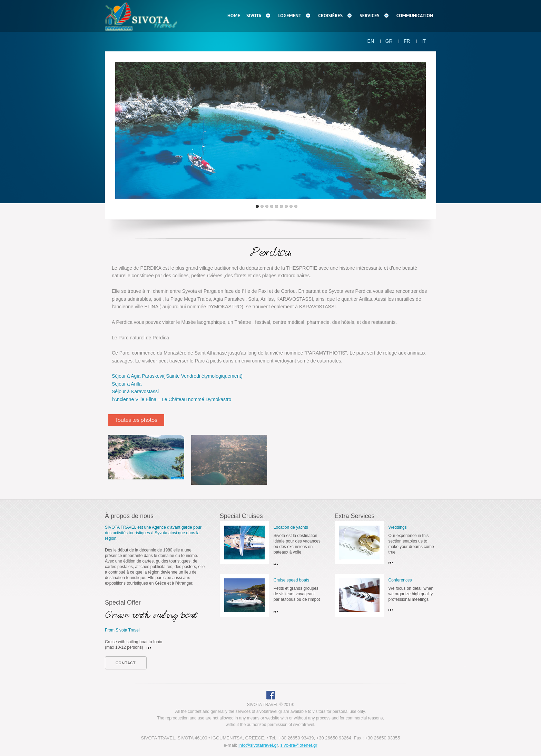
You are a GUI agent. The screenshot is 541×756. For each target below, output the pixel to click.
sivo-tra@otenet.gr (299, 745)
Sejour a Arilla (127, 384)
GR (389, 41)
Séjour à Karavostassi (135, 391)
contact (126, 663)
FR (407, 41)
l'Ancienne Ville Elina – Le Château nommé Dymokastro (171, 399)
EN (371, 41)
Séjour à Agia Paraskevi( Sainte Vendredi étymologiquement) (177, 376)
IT (424, 41)
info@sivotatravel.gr (258, 745)
